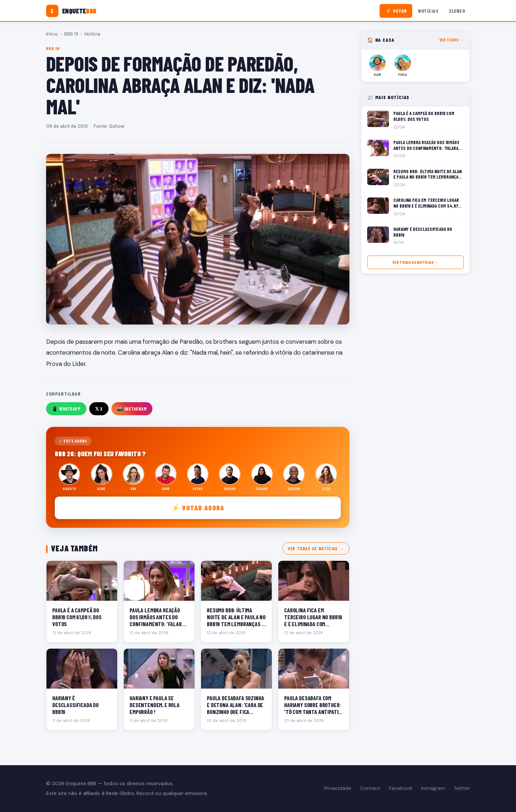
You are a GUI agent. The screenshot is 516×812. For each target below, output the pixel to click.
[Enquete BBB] (71, 11)
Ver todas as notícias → (316, 548)
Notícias (428, 11)
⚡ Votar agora (198, 508)
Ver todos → (452, 40)
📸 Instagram (132, 409)
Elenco (457, 11)
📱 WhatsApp (66, 409)
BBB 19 (71, 34)
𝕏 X (99, 409)
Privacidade (338, 788)
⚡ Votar (396, 11)
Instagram (433, 788)
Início (52, 34)
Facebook (401, 788)
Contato (370, 788)
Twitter (462, 788)
